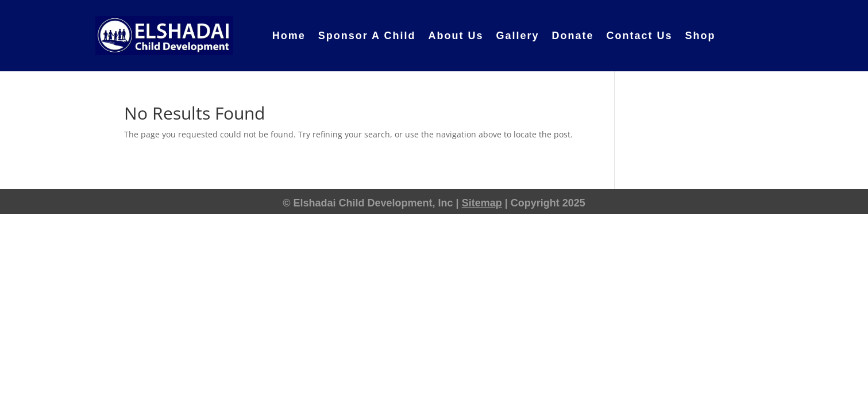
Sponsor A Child (367, 36)
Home (289, 36)
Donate (572, 36)
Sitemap (482, 203)
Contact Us (639, 36)
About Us (456, 36)
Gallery (517, 36)
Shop (701, 36)
